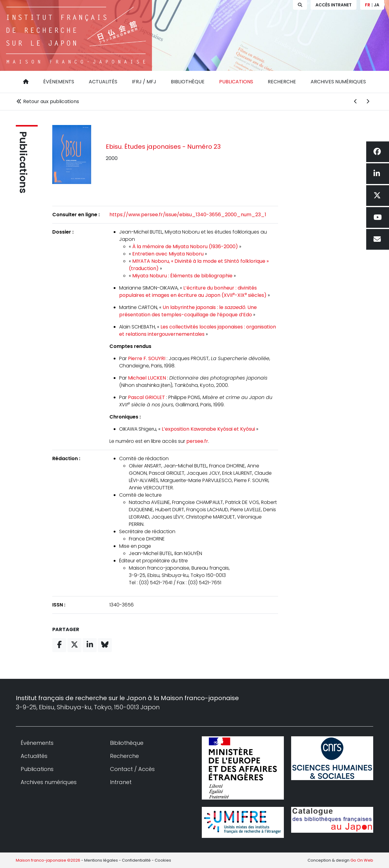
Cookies (163, 860)
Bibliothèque (188, 82)
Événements (59, 82)
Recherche (282, 82)
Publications (236, 82)
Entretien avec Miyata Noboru (168, 254)
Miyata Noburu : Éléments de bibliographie (182, 276)
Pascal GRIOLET (146, 397)
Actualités (103, 82)
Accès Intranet (334, 5)
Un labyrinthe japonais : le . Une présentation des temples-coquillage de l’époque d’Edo (188, 311)
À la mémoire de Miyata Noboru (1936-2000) (185, 247)
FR (368, 5)
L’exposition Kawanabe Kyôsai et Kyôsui (208, 429)
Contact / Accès (132, 769)
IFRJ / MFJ (144, 82)
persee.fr (197, 441)
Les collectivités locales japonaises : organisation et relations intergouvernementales (198, 330)
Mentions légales (101, 860)
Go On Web (362, 860)
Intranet (121, 782)
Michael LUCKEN (147, 378)
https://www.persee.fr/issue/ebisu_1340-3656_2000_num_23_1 (188, 215)
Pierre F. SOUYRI (147, 358)
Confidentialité (136, 860)
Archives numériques (338, 82)
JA (377, 5)
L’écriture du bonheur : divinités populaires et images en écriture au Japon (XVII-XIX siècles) (193, 292)
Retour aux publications (47, 101)
